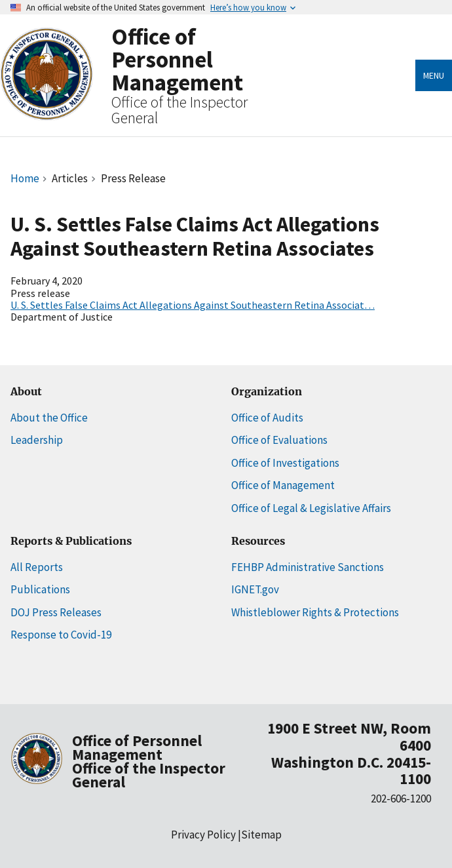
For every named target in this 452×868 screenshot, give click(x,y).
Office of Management (283, 485)
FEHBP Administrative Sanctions (308, 567)
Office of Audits (267, 418)
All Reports (37, 567)
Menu (434, 75)
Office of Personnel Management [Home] (177, 59)
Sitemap (261, 835)
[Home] (47, 112)
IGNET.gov (255, 589)
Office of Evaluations (279, 440)
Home (25, 178)
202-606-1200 (401, 799)
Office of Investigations (285, 463)
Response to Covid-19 (61, 635)
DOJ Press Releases (56, 612)
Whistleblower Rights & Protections (315, 612)
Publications (40, 589)
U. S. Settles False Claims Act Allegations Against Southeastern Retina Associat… (193, 305)
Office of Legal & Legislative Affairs (311, 508)
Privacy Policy (203, 835)
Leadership (37, 440)
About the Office (49, 418)
